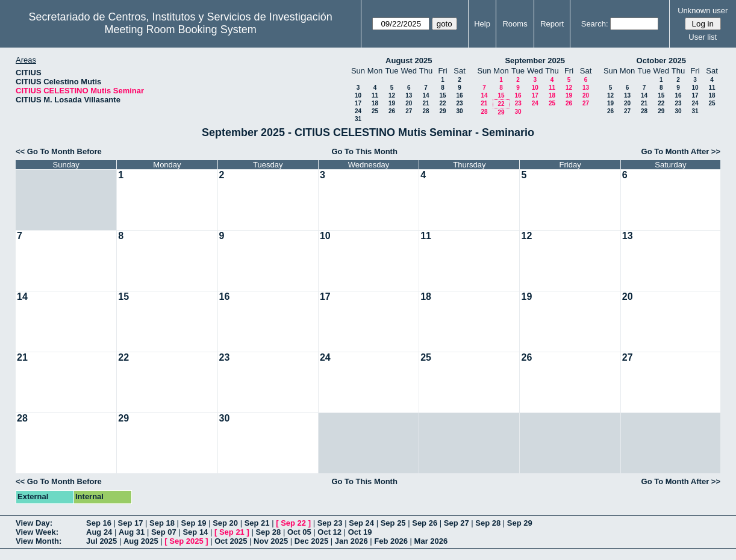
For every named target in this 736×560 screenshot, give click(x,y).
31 (358, 119)
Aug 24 (99, 532)
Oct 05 (299, 532)
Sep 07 (164, 532)
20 (409, 103)
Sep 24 (361, 523)
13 (409, 95)
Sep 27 (457, 523)
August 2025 (409, 61)
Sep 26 (425, 523)
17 (358, 103)
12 (392, 95)
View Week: (37, 532)
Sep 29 (520, 523)
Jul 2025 (101, 541)
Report (552, 24)
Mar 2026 (431, 541)
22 (442, 103)
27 (409, 111)
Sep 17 (131, 523)
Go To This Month (364, 151)
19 (392, 103)
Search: (595, 24)
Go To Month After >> (681, 151)
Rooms (515, 24)
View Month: (39, 541)
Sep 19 (194, 523)
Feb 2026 (391, 541)
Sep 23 (330, 523)
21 (426, 103)
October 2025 (661, 61)
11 (375, 95)
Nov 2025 (271, 541)
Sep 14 (195, 532)
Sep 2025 (186, 541)
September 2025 (535, 61)
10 (358, 95)
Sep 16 (99, 523)
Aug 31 (132, 532)
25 (375, 111)
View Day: (34, 523)
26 (392, 111)
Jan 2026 (351, 541)
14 (426, 95)
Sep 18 (162, 523)
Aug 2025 (141, 541)
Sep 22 (293, 523)
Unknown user (703, 11)
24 (358, 111)
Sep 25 (393, 523)
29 (442, 111)
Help (482, 24)
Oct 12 (329, 532)
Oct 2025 (231, 541)
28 (426, 111)
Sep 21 (257, 523)
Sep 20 (225, 523)
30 (459, 111)
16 (459, 95)
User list (703, 37)
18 (375, 103)
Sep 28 (488, 523)
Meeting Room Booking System (181, 30)
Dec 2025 (311, 541)
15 (442, 95)
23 (459, 103)
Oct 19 (360, 532)
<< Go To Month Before (59, 151)
